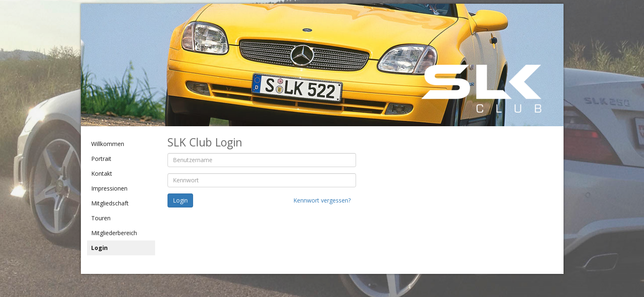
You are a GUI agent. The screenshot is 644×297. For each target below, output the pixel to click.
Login (99, 248)
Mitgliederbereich (114, 233)
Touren (101, 218)
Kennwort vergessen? (322, 200)
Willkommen (108, 144)
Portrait (101, 159)
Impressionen (109, 188)
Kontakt (102, 173)
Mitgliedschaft (110, 203)
